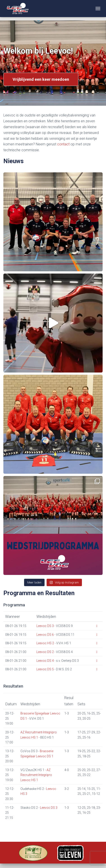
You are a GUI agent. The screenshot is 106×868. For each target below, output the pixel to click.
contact (63, 144)
